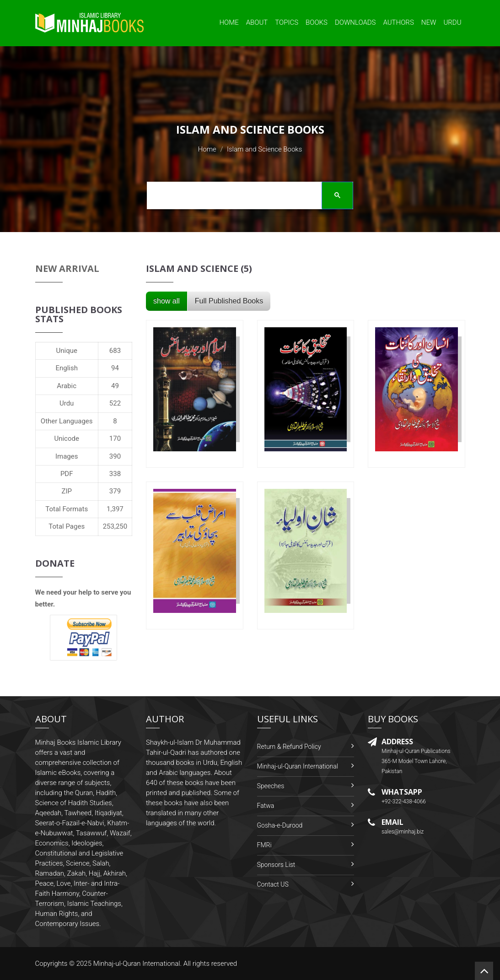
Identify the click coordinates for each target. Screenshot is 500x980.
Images (67, 456)
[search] (247, 197)
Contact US (273, 884)
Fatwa (266, 806)
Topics (287, 22)
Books (317, 22)
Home (229, 22)
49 (115, 386)
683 (115, 351)
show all (167, 301)
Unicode (66, 439)
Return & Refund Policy (289, 747)
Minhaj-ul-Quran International (298, 766)
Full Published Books (229, 301)
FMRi (264, 845)
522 (115, 403)
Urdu (452, 22)
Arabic (67, 386)
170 (115, 439)
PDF (67, 474)
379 (115, 491)
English (67, 368)
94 (115, 368)
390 (115, 456)
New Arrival (67, 268)
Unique (66, 351)
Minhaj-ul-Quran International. (138, 964)
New (429, 22)
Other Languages (67, 421)
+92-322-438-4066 (404, 801)
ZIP (67, 491)
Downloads (355, 22)
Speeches (271, 786)
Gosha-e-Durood (280, 825)
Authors (399, 22)
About (257, 22)
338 (115, 474)
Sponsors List (276, 865)
